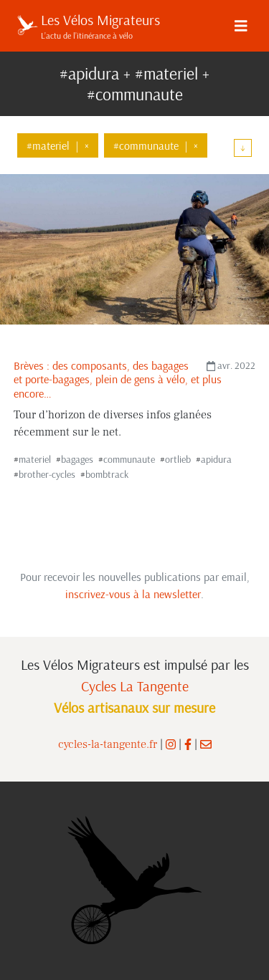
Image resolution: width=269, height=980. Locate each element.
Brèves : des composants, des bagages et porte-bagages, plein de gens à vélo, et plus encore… (118, 379)
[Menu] (241, 26)
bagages (77, 459)
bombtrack (107, 474)
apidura (216, 459)
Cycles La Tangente (135, 686)
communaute (129, 459)
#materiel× (58, 145)
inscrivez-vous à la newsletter (133, 594)
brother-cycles (47, 474)
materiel (35, 459)
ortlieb (178, 459)
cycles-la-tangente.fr (108, 744)
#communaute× (156, 145)
